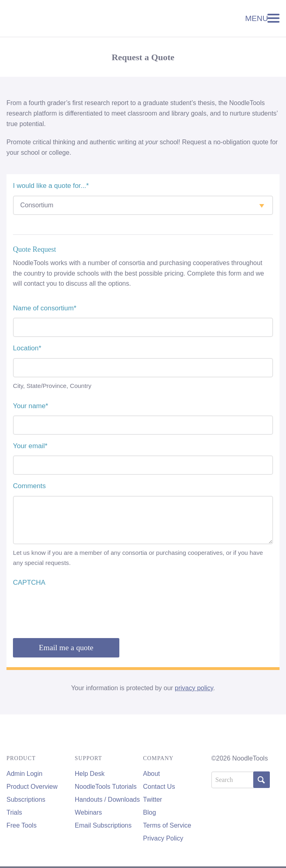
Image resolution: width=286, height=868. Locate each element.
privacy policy (194, 688)
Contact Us (159, 787)
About (152, 774)
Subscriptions (26, 800)
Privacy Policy (163, 838)
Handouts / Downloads (107, 800)
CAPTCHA (29, 583)
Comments (29, 486)
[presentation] (74, 608)
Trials (14, 812)
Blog (150, 812)
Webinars (88, 812)
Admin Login (24, 774)
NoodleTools (50, 18)
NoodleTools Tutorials (106, 787)
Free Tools (21, 825)
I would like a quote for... (51, 186)
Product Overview (32, 787)
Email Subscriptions (103, 825)
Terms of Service (167, 825)
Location (27, 348)
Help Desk (90, 774)
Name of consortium (45, 308)
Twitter (153, 800)
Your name (31, 406)
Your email (30, 446)
